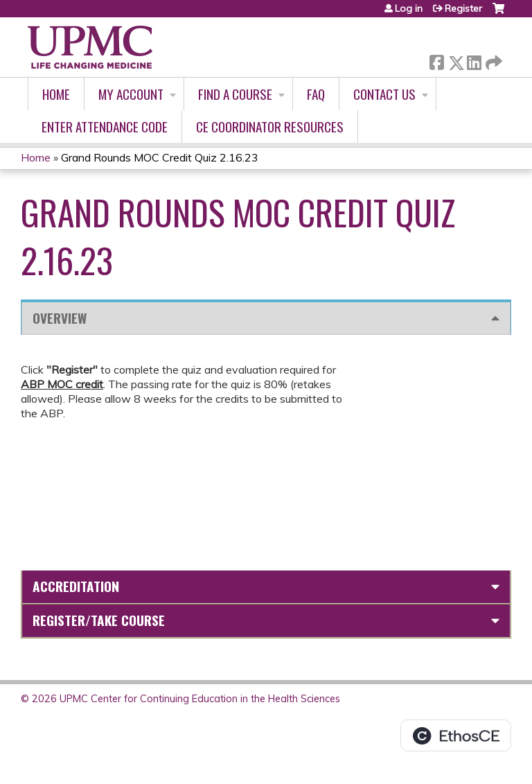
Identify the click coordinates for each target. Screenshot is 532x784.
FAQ (316, 94)
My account (131, 94)
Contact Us (384, 94)
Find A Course (235, 94)
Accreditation (76, 586)
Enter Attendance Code (105, 127)
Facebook (436, 60)
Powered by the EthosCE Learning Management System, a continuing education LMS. (456, 735)
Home (56, 94)
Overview (60, 318)
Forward (493, 60)
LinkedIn (474, 60)
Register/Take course (99, 620)
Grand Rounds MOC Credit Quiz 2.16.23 (160, 157)
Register (463, 8)
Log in (409, 8)
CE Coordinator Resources (270, 127)
